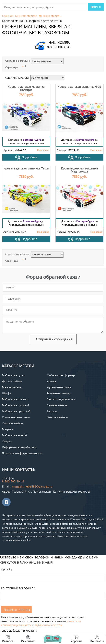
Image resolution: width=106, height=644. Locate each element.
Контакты (97, 641)
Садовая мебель (57, 405)
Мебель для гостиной (16, 405)
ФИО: (6, 570)
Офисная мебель (13, 423)
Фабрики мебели (58, 417)
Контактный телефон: (18, 588)
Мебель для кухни (14, 375)
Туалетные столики (59, 393)
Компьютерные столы (16, 417)
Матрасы (8, 429)
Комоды (52, 381)
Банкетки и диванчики (61, 399)
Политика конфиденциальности (22, 453)
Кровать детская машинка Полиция (26, 88)
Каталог (8, 641)
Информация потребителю (19, 447)
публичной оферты (49, 625)
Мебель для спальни (15, 399)
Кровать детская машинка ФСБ (79, 87)
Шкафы (7, 393)
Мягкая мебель (12, 387)
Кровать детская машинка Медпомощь (79, 170)
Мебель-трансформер (61, 375)
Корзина (77, 639)
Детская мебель (50, 16)
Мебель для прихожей (16, 411)
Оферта (7, 441)
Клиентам (28, 641)
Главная (8, 16)
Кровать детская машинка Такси (26, 168)
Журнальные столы (59, 387)
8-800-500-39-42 (59, 47)
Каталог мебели (26, 16)
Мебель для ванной (14, 435)
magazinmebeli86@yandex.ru (32, 486)
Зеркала (52, 411)
